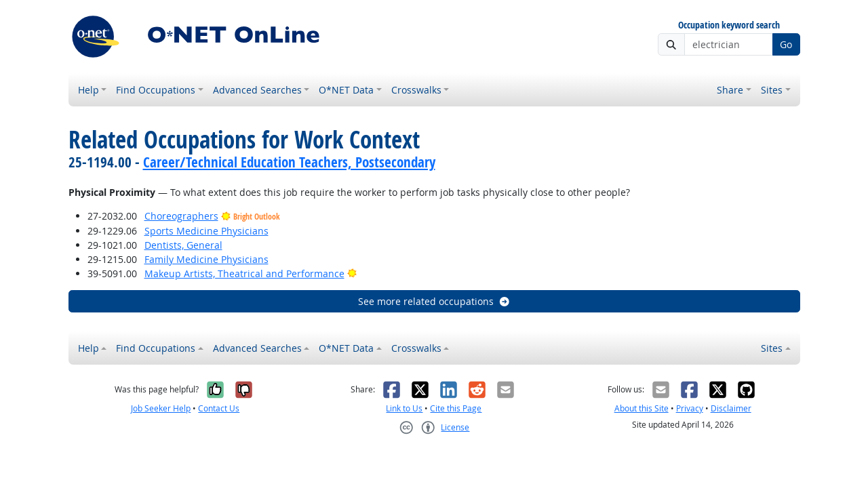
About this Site (642, 408)
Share (730, 90)
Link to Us (404, 408)
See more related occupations (434, 301)
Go (786, 44)
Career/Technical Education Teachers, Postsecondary (289, 162)
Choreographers (181, 216)
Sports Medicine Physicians (206, 231)
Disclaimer (731, 408)
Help (88, 90)
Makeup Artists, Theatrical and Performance (244, 273)
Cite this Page (456, 408)
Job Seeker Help (161, 408)
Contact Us (219, 408)
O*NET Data (346, 90)
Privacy (690, 408)
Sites (772, 90)
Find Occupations (156, 90)
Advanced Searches (257, 90)
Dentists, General (183, 245)
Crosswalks (416, 90)
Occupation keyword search (729, 25)
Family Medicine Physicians (206, 259)
